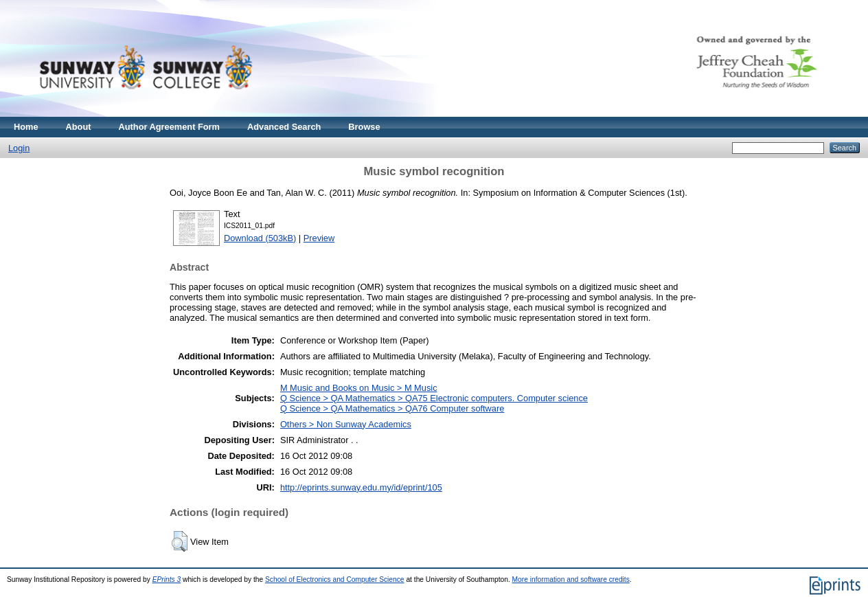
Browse (364, 127)
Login (19, 148)
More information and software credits (571, 579)
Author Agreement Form (169, 127)
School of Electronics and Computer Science (335, 579)
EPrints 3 (167, 579)
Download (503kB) (260, 238)
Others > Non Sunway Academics (346, 424)
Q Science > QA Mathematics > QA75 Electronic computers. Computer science (434, 398)
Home (26, 127)
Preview (319, 238)
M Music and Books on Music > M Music (359, 388)
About (79, 127)
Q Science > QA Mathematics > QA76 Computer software (392, 408)
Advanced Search (284, 127)
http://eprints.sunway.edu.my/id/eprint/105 (361, 487)
